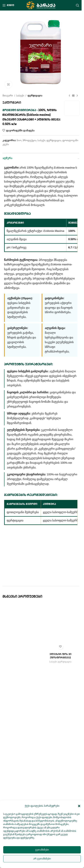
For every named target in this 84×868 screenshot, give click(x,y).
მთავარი (8, 96)
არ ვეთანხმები (42, 859)
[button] (79, 806)
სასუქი (20, 96)
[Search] (78, 5)
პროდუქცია (29, 140)
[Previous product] (69, 96)
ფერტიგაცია (35, 96)
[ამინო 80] (21, 724)
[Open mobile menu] (8, 5)
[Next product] (77, 96)
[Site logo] (41, 5)
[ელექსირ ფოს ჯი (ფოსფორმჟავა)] (60, 627)
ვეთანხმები (42, 850)
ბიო (19, 140)
